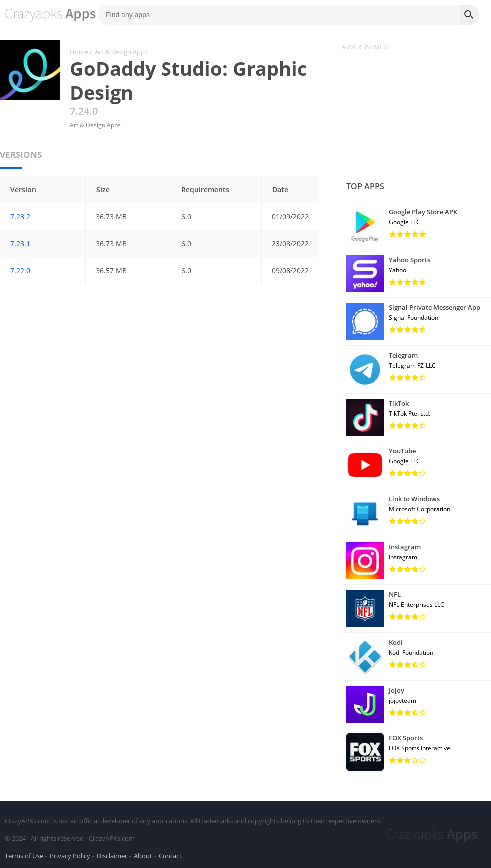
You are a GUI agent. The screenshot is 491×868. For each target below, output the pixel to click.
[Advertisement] (416, 114)
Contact (170, 855)
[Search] (470, 15)
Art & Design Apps (121, 52)
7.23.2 (20, 217)
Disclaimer (112, 855)
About (143, 855)
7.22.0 (20, 270)
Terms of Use (24, 855)
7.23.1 (20, 243)
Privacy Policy (70, 855)
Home (79, 52)
